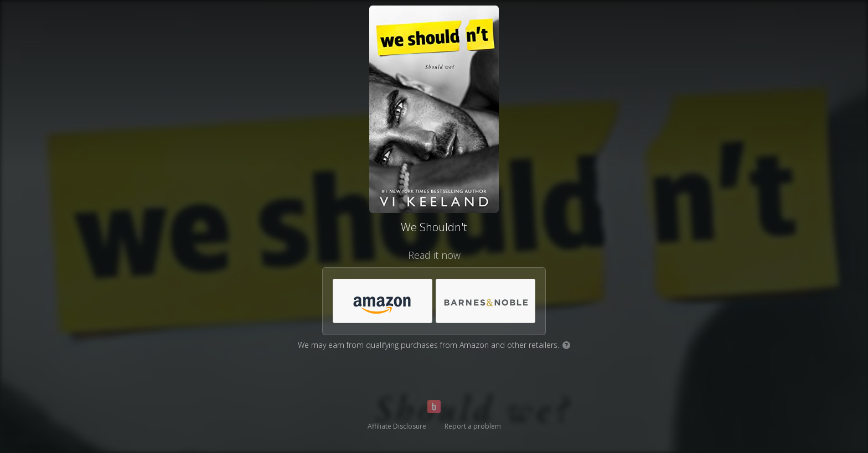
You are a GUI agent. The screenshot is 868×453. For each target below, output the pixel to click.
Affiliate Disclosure (397, 426)
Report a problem (473, 426)
